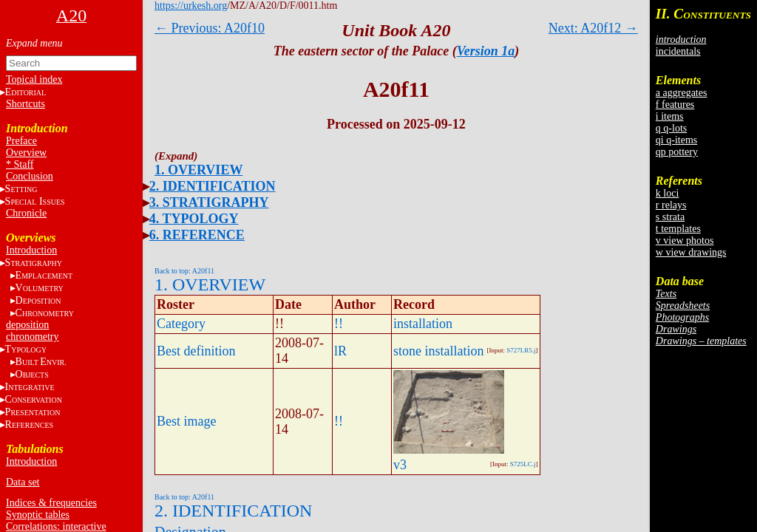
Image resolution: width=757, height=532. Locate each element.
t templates (678, 229)
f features (675, 105)
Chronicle (26, 213)
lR (340, 351)
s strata (670, 217)
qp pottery (677, 152)
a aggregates (682, 93)
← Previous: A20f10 (210, 28)
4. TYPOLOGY (194, 219)
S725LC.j (523, 464)
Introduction (31, 250)
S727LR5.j (521, 350)
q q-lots (671, 128)
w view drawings (691, 252)
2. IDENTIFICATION (213, 186)
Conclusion (30, 176)
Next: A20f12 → (593, 28)
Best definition (196, 351)
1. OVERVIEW (198, 170)
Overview (26, 153)
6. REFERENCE (197, 235)
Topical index (34, 79)
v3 (400, 465)
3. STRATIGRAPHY (209, 202)
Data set (23, 482)
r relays (671, 205)
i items (670, 116)
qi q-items (676, 140)
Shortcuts (26, 104)
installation (423, 324)
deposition (27, 325)
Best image (186, 421)
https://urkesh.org (191, 6)
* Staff (20, 164)
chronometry (33, 337)
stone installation (438, 351)
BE (41, 362)
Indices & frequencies (51, 503)
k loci (668, 193)
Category (181, 324)
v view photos (685, 241)
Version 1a (486, 51)
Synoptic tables (38, 515)
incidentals (678, 51)
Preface (21, 141)
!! (339, 324)
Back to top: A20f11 (184, 271)
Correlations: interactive (56, 526)
